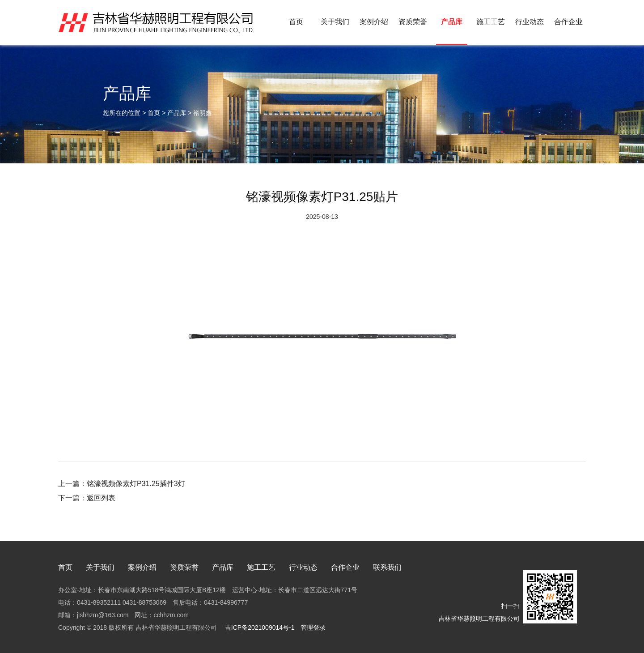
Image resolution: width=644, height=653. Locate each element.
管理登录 (313, 627)
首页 (296, 22)
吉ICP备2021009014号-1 (259, 627)
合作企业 (568, 22)
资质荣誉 (413, 22)
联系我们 (387, 567)
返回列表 (101, 498)
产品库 (452, 22)
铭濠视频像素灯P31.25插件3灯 (136, 484)
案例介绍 (374, 22)
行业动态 (530, 22)
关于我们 (335, 22)
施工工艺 (491, 22)
